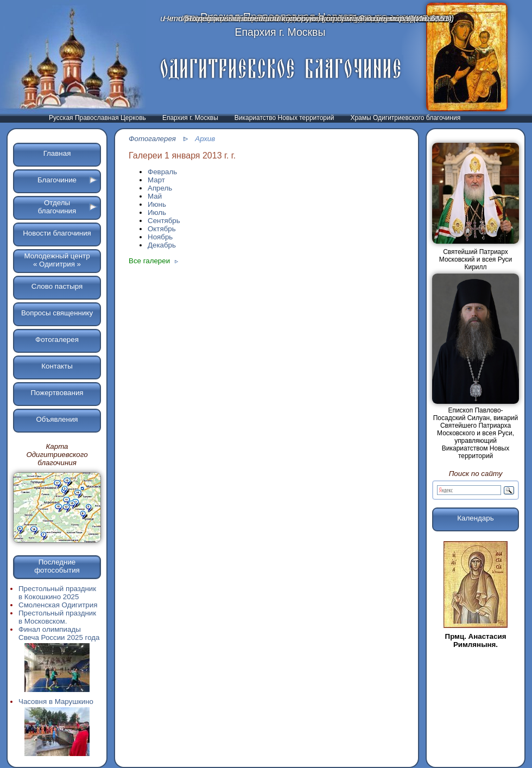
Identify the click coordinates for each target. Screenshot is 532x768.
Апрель (160, 188)
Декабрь (162, 245)
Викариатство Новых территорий (284, 118)
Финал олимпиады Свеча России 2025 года (59, 659)
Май (155, 196)
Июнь (157, 204)
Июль (157, 212)
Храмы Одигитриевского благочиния (405, 118)
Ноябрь (160, 237)
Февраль (162, 172)
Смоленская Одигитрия (58, 605)
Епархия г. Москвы (190, 118)
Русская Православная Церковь (97, 118)
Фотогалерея (152, 139)
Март (156, 180)
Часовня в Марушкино (57, 728)
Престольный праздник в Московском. (57, 617)
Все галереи (153, 261)
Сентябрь (164, 221)
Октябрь (162, 229)
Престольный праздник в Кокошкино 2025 (57, 593)
